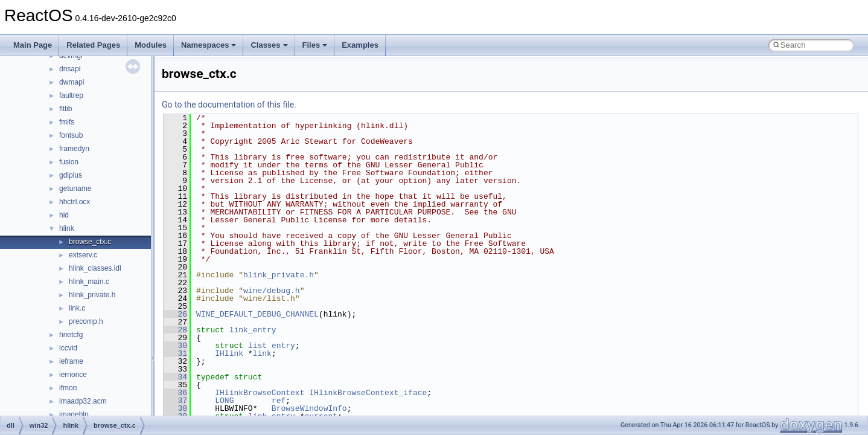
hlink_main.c (89, 282)
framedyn (74, 149)
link (262, 353)
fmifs (67, 122)
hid (64, 215)
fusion (69, 162)
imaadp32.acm (83, 401)
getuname (75, 188)
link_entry (253, 330)
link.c (77, 308)
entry (283, 346)
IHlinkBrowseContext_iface (368, 393)
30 (175, 346)
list (257, 346)
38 (175, 408)
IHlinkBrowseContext (260, 393)
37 (175, 401)
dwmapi (72, 82)
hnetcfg (71, 335)
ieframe (71, 361)
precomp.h (86, 321)
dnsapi (70, 69)
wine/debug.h (272, 291)
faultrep (71, 95)
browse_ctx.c (90, 242)
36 (175, 393)
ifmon (68, 388)
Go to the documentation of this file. (229, 105)
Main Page (33, 45)
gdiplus (71, 175)
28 (175, 330)
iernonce (73, 375)
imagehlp (74, 414)
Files (315, 45)
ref (279, 401)
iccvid (68, 348)
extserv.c (83, 255)
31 (175, 353)
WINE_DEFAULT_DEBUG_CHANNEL (257, 314)
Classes (269, 45)
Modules (151, 45)
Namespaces (209, 45)
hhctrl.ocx (75, 202)
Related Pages (93, 45)
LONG (224, 401)
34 (175, 377)
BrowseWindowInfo (309, 408)
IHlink (229, 353)
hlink (67, 228)
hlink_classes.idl (95, 268)
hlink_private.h (92, 295)
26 (175, 314)
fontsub (71, 135)
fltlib (65, 109)
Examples (360, 45)
